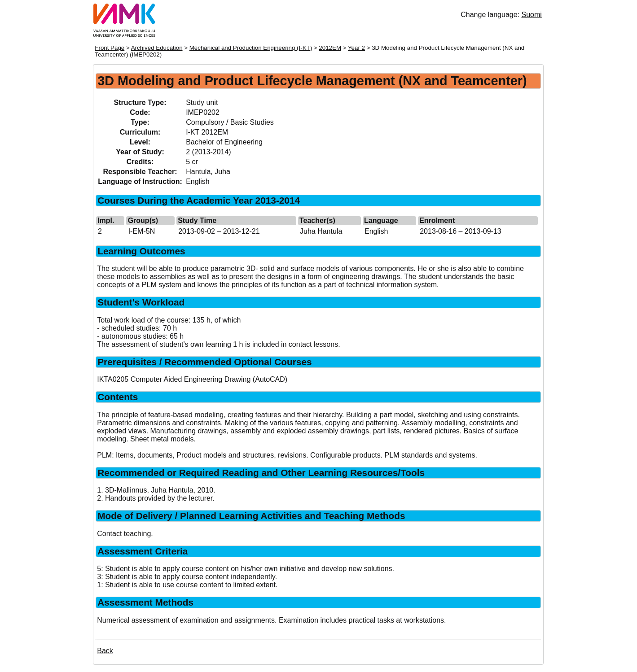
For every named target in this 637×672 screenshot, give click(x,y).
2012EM (330, 48)
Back (105, 651)
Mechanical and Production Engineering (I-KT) (251, 48)
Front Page (110, 48)
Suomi (531, 15)
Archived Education (157, 48)
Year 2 (356, 48)
